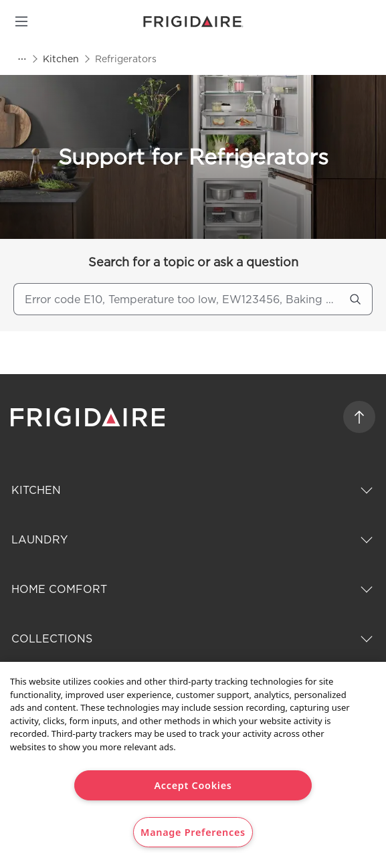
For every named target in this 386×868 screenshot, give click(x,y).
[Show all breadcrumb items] (21, 59)
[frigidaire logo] (89, 417)
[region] (193, 765)
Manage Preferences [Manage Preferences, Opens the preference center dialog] (193, 832)
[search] (355, 299)
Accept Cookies (193, 785)
